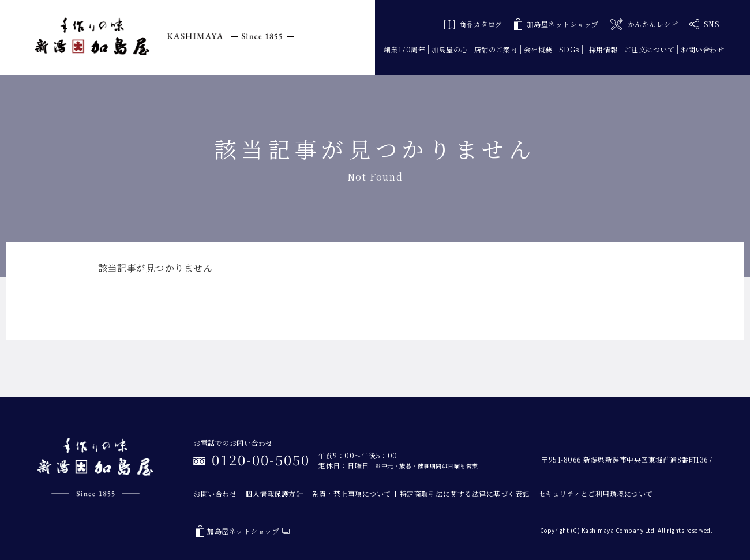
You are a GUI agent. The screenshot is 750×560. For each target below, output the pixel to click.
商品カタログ (473, 24)
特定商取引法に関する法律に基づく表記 (465, 493)
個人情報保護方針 (274, 493)
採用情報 (603, 49)
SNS (704, 24)
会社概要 (538, 49)
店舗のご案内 (496, 49)
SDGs (569, 49)
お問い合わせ (702, 49)
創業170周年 (405, 49)
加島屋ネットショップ (556, 25)
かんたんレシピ (644, 25)
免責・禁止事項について (351, 493)
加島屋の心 (450, 49)
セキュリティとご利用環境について (596, 493)
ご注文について (650, 49)
